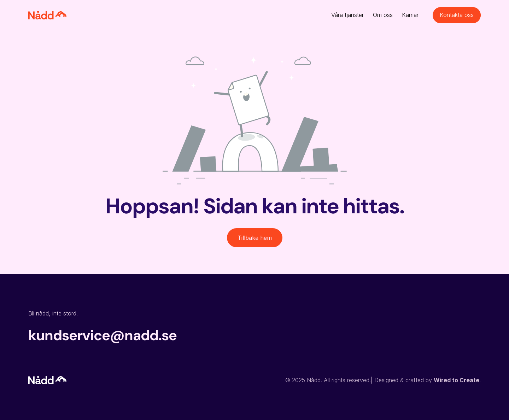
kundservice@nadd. (95, 335)
